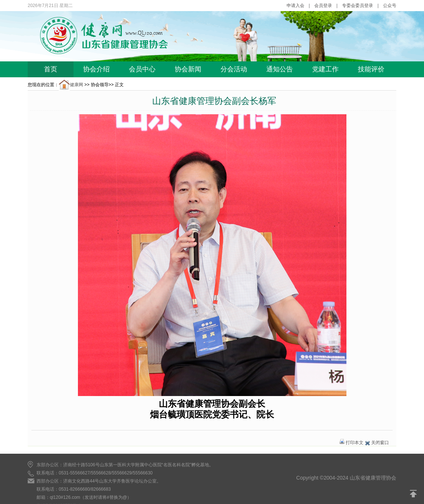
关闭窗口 (380, 443)
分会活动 (234, 69)
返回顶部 (414, 494)
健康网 (71, 85)
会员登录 (323, 6)
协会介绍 (96, 69)
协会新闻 (188, 69)
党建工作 (325, 69)
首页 (51, 69)
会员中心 (142, 69)
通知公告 (280, 69)
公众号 (390, 6)
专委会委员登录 (358, 6)
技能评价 (371, 69)
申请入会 (295, 6)
